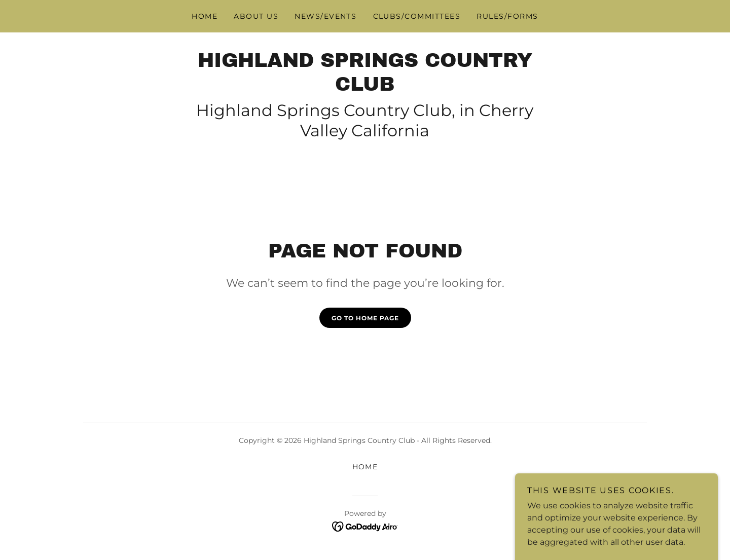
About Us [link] (256, 16)
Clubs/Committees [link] (417, 16)
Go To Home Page (365, 318)
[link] (365, 88)
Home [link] (205, 16)
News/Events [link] (325, 16)
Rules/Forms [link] (507, 16)
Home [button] (365, 467)
